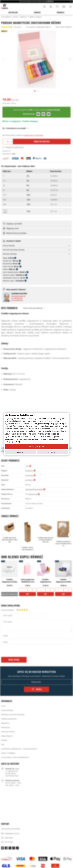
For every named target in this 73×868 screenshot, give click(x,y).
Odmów (20, 452)
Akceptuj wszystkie (36, 446)
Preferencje (53, 452)
